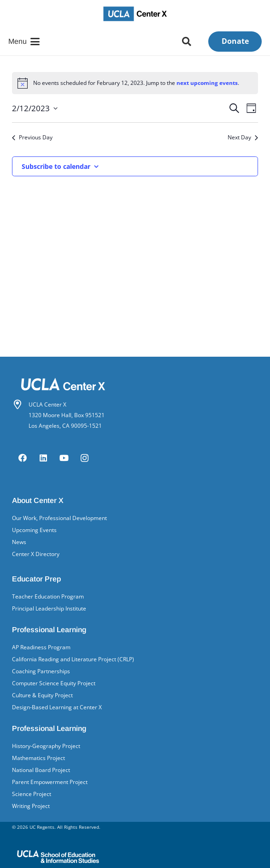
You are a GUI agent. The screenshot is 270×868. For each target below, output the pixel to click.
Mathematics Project (38, 758)
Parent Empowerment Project (50, 782)
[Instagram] (85, 458)
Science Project (32, 794)
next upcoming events (207, 83)
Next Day (243, 138)
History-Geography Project (46, 746)
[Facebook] (22, 458)
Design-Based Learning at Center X (57, 707)
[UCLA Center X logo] (135, 14)
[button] (24, 42)
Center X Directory (36, 554)
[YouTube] (64, 458)
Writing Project (31, 806)
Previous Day (32, 138)
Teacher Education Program (48, 596)
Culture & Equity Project (42, 695)
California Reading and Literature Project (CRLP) (73, 659)
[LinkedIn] (43, 458)
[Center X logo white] (135, 384)
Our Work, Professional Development (59, 518)
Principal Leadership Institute (49, 608)
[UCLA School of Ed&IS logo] (135, 856)
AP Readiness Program (41, 647)
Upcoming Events (34, 530)
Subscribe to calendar (56, 166)
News (19, 542)
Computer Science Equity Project (54, 683)
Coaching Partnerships (41, 671)
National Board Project (41, 770)
